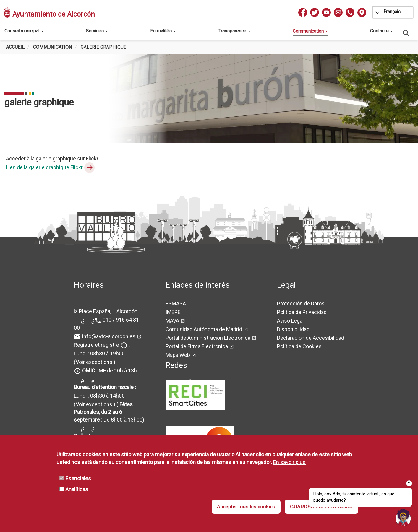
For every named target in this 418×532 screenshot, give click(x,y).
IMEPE (173, 312)
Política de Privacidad (302, 312)
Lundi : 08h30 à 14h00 (99, 396)
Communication (310, 31)
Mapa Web (178, 355)
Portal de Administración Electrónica (208, 338)
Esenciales (78, 478)
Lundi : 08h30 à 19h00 (99, 353)
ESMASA (176, 304)
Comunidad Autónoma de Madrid (204, 329)
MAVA (172, 321)
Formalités (163, 31)
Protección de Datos (301, 304)
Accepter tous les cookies (246, 507)
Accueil (15, 47)
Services (97, 31)
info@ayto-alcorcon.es (109, 336)
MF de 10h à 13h (110, 371)
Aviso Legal (290, 321)
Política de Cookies (299, 346)
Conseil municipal (24, 31)
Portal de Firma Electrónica (197, 346)
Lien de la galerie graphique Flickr (44, 167)
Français (392, 12)
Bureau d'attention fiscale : (105, 387)
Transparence (234, 31)
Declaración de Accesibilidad (311, 338)
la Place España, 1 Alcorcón (106, 311)
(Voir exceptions (93, 362)
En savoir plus (289, 462)
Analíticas (77, 489)
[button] (403, 517)
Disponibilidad (293, 329)
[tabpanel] (209, 98)
